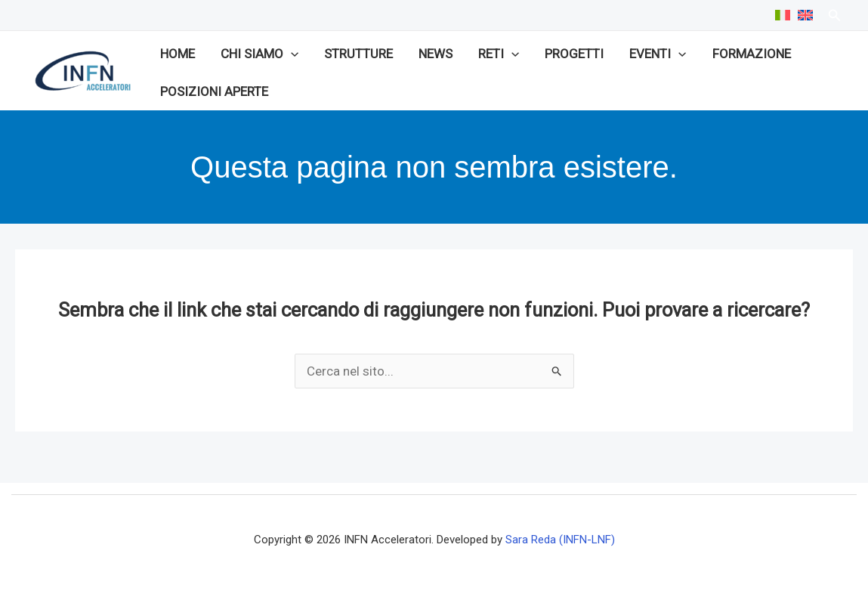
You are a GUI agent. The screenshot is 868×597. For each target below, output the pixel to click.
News (436, 54)
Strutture (358, 54)
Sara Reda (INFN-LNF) (560, 540)
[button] (291, 54)
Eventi (658, 54)
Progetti (574, 54)
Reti (499, 54)
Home (178, 54)
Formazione (752, 54)
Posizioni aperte (214, 91)
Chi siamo (259, 54)
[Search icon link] (835, 17)
